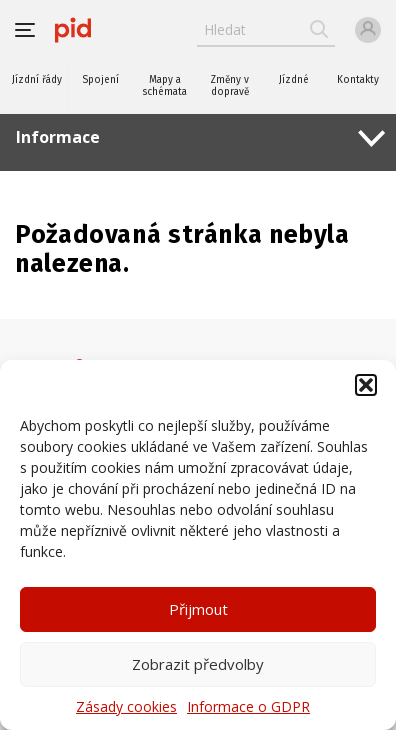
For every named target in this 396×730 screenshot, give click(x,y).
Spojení (100, 80)
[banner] (73, 30)
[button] (366, 385)
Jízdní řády (37, 80)
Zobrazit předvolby (198, 664)
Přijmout (198, 609)
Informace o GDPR (248, 706)
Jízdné (294, 80)
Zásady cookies (126, 706)
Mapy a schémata (165, 86)
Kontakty (358, 80)
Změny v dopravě (229, 86)
